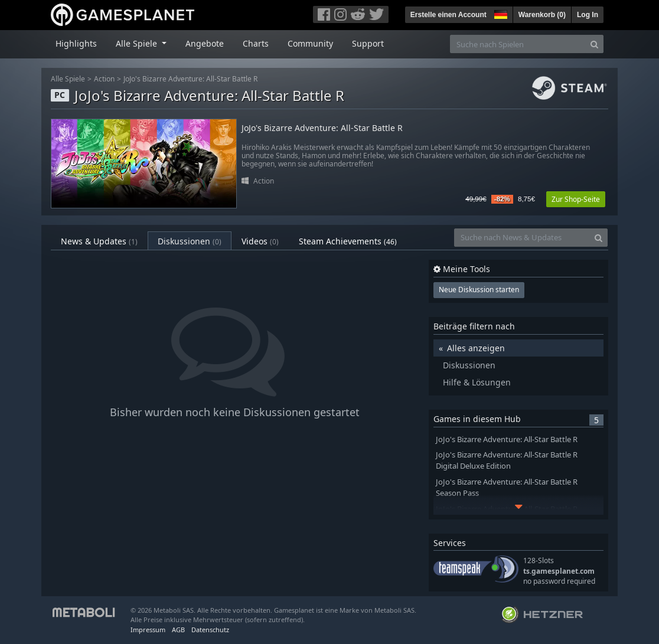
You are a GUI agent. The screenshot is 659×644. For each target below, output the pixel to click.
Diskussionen (190, 241)
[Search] (594, 44)
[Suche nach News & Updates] (522, 238)
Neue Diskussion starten (479, 290)
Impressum (148, 630)
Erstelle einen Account (448, 15)
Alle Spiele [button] (138, 43)
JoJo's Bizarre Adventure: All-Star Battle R (190, 79)
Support (368, 43)
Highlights (76, 43)
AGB (178, 630)
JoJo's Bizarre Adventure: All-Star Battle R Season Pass (507, 488)
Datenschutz (210, 630)
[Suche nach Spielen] (518, 44)
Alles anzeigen (476, 348)
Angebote (205, 43)
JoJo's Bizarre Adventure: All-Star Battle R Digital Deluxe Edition (507, 460)
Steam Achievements (348, 241)
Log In (588, 15)
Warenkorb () (542, 15)
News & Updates (99, 241)
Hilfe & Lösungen (477, 382)
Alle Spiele (68, 79)
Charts (256, 43)
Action (104, 79)
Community (310, 43)
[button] (500, 13)
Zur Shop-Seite (576, 199)
